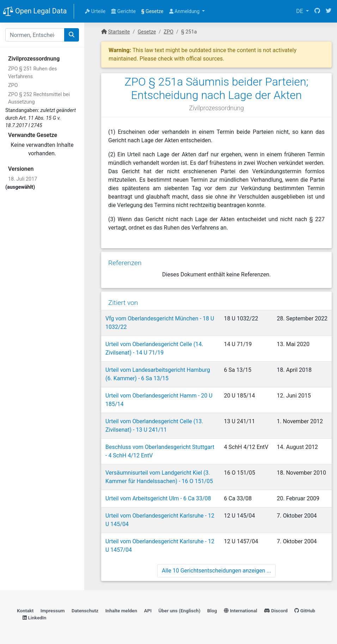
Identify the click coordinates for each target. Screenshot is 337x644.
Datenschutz (85, 611)
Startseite (119, 32)
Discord (276, 611)
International (241, 611)
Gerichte (123, 11)
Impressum (53, 611)
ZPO (13, 85)
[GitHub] (317, 11)
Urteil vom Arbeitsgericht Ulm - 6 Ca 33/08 (158, 498)
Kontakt (25, 611)
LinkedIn (34, 618)
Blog (212, 611)
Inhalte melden (121, 611)
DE (300, 11)
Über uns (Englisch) (180, 611)
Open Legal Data (35, 12)
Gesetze (152, 11)
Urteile (95, 11)
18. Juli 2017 (23, 179)
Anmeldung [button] (185, 11)
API (148, 611)
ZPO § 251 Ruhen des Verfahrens (32, 73)
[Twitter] (329, 11)
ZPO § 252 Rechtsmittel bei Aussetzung (39, 98)
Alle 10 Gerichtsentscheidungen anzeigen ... (216, 571)
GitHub (305, 611)
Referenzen (125, 263)
